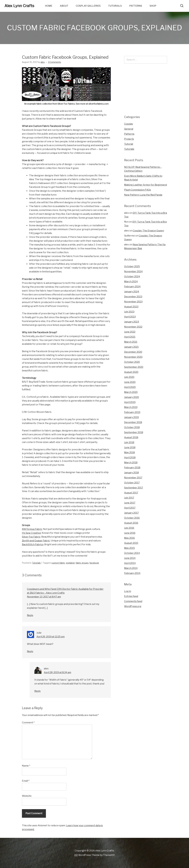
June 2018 (130, 447)
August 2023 (131, 307)
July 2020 (129, 377)
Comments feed (133, 601)
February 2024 (132, 287)
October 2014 (132, 553)
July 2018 (129, 442)
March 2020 (131, 392)
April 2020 (130, 387)
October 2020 (132, 362)
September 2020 (134, 367)
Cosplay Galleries (88, 6)
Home (49, 6)
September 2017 (134, 488)
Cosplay (129, 124)
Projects (129, 139)
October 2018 (132, 427)
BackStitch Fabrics (33, 544)
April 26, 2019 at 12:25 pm (51, 637)
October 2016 (132, 518)
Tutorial (129, 144)
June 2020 (130, 382)
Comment (28, 723)
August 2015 (131, 543)
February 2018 (132, 468)
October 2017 (132, 483)
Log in (128, 591)
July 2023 (129, 312)
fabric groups (82, 563)
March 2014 (131, 568)
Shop (153, 6)
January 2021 (131, 347)
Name (26, 766)
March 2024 (131, 282)
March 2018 (131, 463)
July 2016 (129, 528)
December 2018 (133, 422)
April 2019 (130, 402)
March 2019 (131, 407)
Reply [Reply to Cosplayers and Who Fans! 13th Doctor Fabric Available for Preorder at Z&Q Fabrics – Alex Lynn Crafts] (30, 615)
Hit (76, 855)
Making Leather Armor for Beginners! (146, 185)
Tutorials (115, 6)
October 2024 (132, 276)
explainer (70, 563)
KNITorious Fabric (32, 529)
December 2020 (133, 352)
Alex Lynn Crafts (19, 6)
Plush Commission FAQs (138, 190)
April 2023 (130, 317)
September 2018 (134, 432)
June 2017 (130, 503)
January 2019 (131, 417)
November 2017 (133, 478)
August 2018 (131, 437)
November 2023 (133, 302)
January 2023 (132, 322)
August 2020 (131, 372)
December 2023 (133, 297)
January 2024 (132, 292)
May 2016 (129, 538)
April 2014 (130, 563)
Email (26, 781)
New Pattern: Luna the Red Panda (143, 195)
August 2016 (131, 523)
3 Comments (55, 62)
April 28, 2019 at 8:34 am (57, 672)
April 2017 (130, 508)
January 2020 (132, 397)
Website (27, 796)
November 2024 (133, 271)
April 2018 (130, 458)
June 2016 (130, 533)
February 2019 (132, 412)
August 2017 (131, 493)
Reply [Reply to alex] (37, 691)
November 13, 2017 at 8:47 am (44, 597)
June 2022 (130, 332)
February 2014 (132, 573)
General (129, 129)
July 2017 (129, 498)
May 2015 (129, 548)
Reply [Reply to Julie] (30, 651)
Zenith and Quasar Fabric (36, 541)
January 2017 (131, 513)
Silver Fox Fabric (31, 537)
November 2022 (133, 327)
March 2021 (131, 342)
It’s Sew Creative (31, 533)
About (64, 6)
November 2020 (133, 357)
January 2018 (131, 473)
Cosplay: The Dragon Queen (148, 231)
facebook (94, 563)
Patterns (136, 6)
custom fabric (58, 563)
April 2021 (130, 337)
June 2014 (130, 558)
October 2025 (132, 266)
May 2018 (129, 452)
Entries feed (131, 596)
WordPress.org (133, 606)
